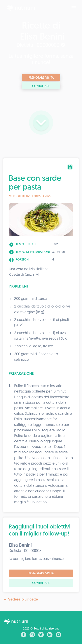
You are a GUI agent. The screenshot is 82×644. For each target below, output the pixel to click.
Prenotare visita (41, 78)
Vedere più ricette (21, 599)
